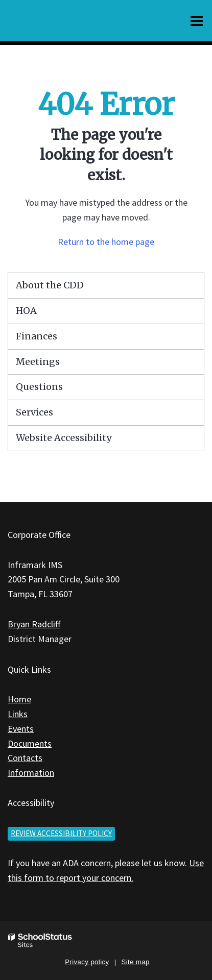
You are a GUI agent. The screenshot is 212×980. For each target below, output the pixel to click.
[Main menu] (197, 20)
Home (19, 699)
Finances (37, 336)
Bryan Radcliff (34, 624)
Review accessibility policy (61, 833)
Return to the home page (106, 242)
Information (31, 773)
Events (21, 729)
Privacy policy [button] (87, 962)
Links (18, 714)
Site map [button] (136, 962)
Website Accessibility (64, 438)
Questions (39, 387)
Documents (30, 743)
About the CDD (50, 285)
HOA (26, 311)
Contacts (25, 758)
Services (34, 412)
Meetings (38, 362)
